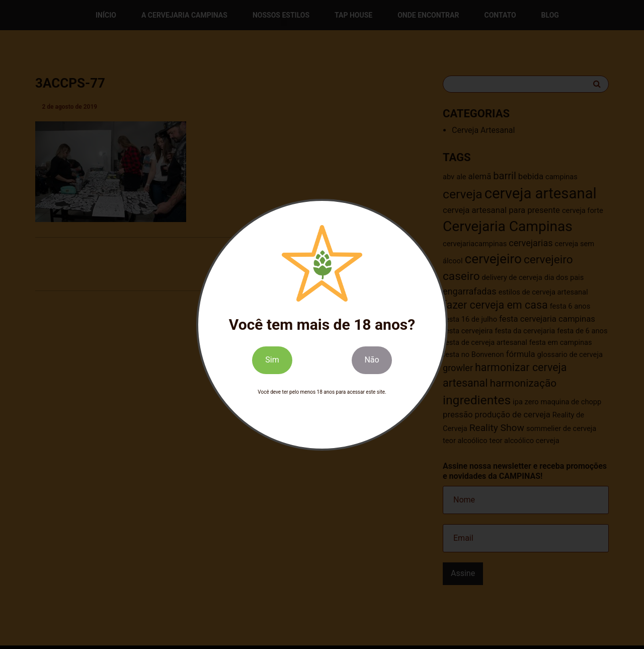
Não (372, 360)
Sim (272, 360)
